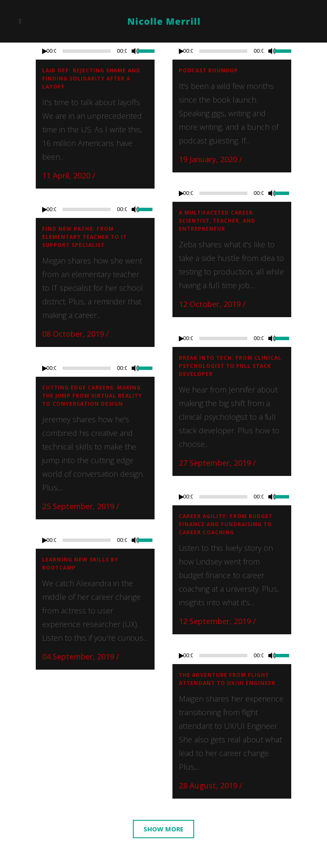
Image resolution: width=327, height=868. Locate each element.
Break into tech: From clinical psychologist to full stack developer (230, 366)
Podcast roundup (208, 70)
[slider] (146, 50)
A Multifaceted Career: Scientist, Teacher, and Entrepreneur (217, 221)
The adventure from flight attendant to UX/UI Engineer (227, 679)
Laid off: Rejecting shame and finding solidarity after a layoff (91, 79)
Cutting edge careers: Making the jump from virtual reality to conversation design (92, 396)
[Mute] (135, 51)
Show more (163, 829)
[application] (95, 51)
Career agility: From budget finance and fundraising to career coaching (226, 524)
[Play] (45, 51)
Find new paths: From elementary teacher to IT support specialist (85, 237)
